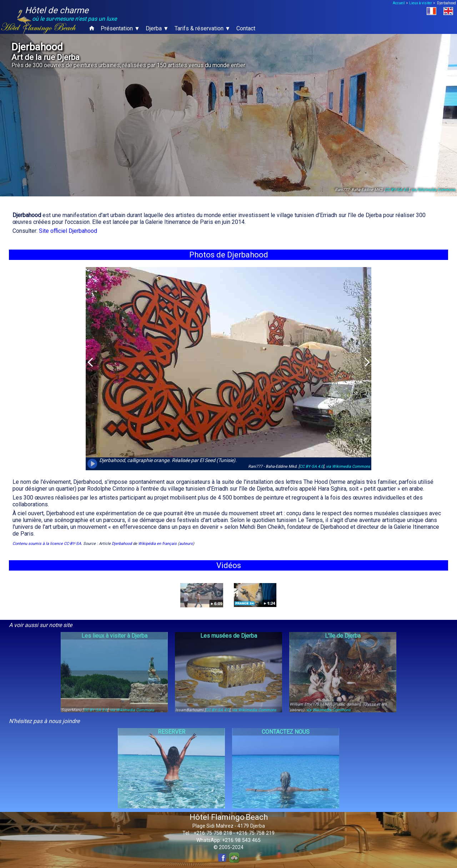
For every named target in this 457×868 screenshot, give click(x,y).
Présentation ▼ (120, 28)
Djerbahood (122, 544)
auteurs (186, 544)
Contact (246, 28)
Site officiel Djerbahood (68, 231)
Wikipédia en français (157, 544)
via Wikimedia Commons (433, 190)
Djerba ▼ (157, 28)
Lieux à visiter (421, 3)
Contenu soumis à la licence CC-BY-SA (47, 544)
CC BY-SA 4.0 (397, 190)
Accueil (399, 3)
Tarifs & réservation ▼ (203, 28)
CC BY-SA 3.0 (95, 710)
